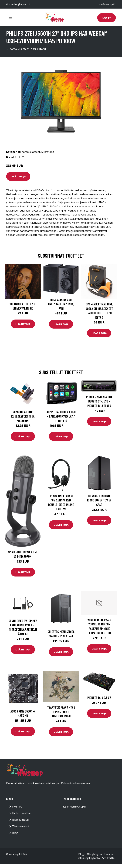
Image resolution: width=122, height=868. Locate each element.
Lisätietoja (18, 176)
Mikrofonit (40, 49)
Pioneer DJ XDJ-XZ (99, 698)
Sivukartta (108, 858)
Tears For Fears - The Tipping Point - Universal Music (61, 712)
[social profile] (30, 4)
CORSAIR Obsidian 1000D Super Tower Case (99, 500)
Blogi (15, 833)
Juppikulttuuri (21, 820)
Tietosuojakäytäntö (88, 858)
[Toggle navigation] (10, 17)
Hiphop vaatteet (22, 813)
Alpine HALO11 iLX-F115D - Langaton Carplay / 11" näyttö (61, 416)
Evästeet (109, 854)
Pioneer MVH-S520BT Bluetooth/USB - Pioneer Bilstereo (99, 401)
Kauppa (107, 18)
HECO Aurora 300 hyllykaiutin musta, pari (61, 304)
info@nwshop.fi (107, 4)
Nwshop (17, 807)
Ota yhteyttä (94, 854)
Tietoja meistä (21, 826)
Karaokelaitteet (20, 49)
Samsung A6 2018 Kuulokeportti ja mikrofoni (23, 416)
